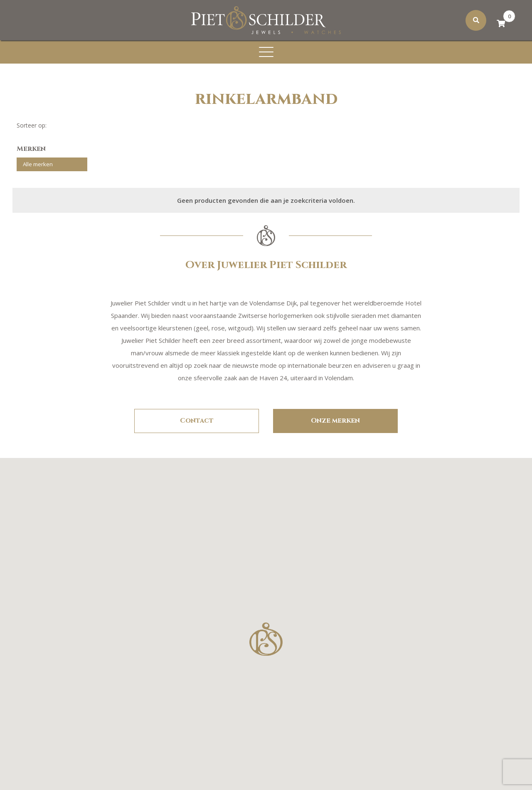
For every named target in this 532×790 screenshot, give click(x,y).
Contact (197, 419)
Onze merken (335, 419)
